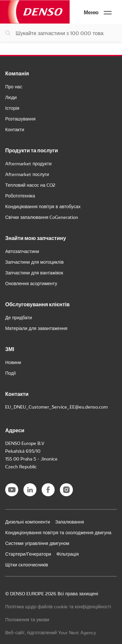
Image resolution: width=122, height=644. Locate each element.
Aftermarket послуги (27, 174)
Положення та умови (27, 619)
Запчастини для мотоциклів (34, 262)
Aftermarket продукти (28, 163)
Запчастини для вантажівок (34, 272)
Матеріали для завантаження (36, 328)
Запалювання (70, 522)
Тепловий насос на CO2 (30, 185)
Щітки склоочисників (27, 564)
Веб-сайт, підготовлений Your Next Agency (51, 632)
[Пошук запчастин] (61, 33)
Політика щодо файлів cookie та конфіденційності (58, 606)
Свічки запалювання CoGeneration (42, 217)
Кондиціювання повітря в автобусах (43, 206)
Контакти (15, 129)
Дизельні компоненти (28, 522)
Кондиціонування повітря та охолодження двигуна (58, 532)
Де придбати (19, 317)
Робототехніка (20, 196)
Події (11, 373)
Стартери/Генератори (28, 554)
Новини (13, 362)
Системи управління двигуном (37, 543)
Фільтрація (68, 554)
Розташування (20, 119)
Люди (11, 97)
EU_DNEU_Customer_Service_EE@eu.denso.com (56, 407)
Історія (12, 108)
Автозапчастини (22, 251)
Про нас (14, 86)
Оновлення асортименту (31, 283)
